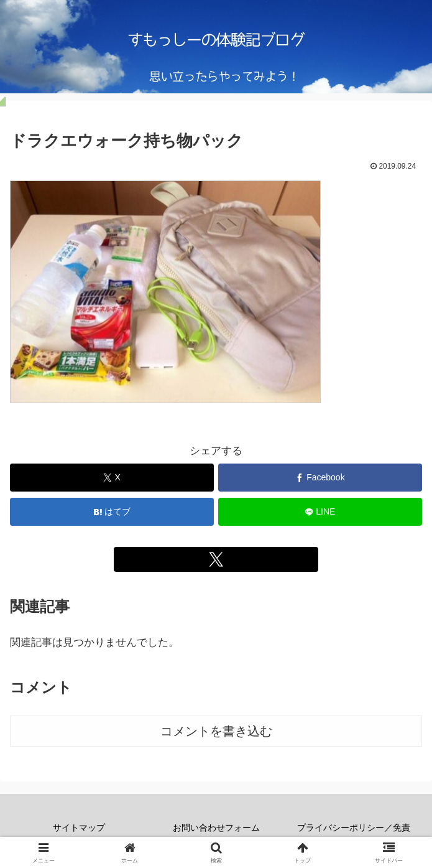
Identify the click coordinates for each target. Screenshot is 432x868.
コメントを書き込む (216, 731)
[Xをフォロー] (216, 559)
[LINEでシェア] (320, 512)
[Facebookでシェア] (320, 478)
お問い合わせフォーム (216, 828)
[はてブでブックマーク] (112, 512)
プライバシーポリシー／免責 (354, 828)
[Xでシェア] (112, 478)
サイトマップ (79, 828)
